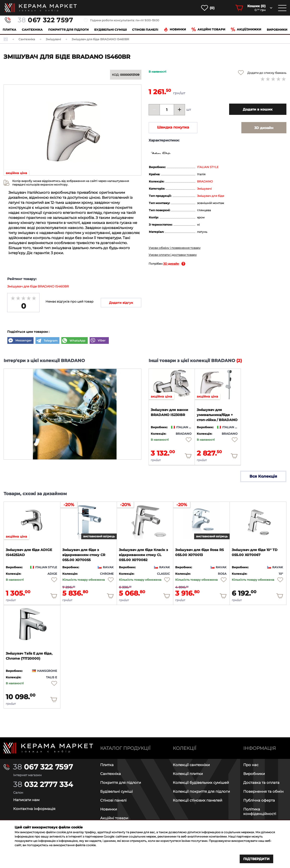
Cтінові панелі (145, 30)
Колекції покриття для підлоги (201, 791)
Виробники (277, 30)
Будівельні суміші (110, 30)
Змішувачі (204, 189)
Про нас (251, 765)
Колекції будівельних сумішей (201, 783)
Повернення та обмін (263, 791)
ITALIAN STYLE (208, 167)
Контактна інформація (34, 809)
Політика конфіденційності (260, 811)
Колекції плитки (188, 774)
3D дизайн (171, 264)
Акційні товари (208, 29)
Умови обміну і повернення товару (175, 248)
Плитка (9, 30)
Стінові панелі (113, 800)
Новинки (175, 29)
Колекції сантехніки (191, 765)
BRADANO (205, 181)
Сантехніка (32, 30)
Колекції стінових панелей (197, 800)
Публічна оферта (259, 800)
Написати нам (26, 800)
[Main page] (48, 748)
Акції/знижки (246, 29)
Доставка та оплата (261, 783)
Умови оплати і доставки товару (173, 255)
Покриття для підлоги (68, 30)
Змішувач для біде (211, 196)
